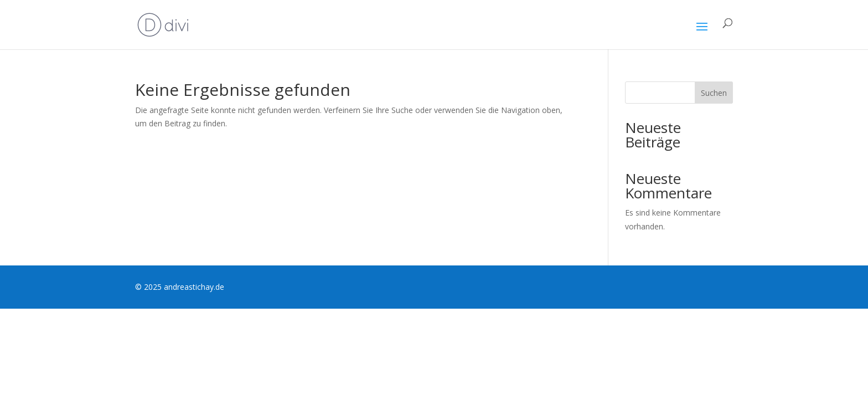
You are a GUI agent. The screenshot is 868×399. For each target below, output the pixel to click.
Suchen (714, 93)
